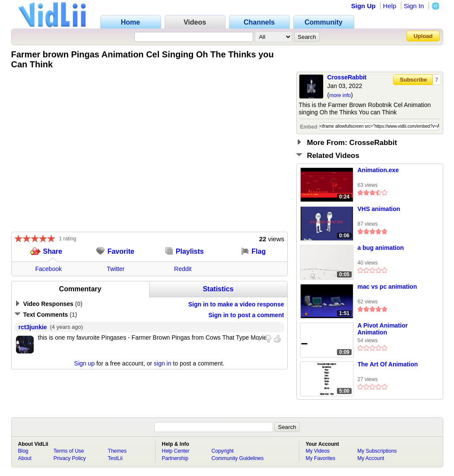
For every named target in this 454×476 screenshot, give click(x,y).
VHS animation (379, 209)
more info (340, 95)
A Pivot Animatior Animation (383, 329)
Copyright (223, 451)
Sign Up (364, 6)
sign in (162, 363)
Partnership (175, 458)
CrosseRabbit (347, 77)
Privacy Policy (70, 458)
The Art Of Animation (388, 364)
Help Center (176, 451)
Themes (117, 451)
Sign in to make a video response (236, 304)
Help (390, 6)
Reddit (183, 269)
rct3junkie (33, 327)
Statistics (218, 289)
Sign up (84, 363)
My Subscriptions (377, 451)
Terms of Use (69, 451)
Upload (423, 36)
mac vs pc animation (387, 287)
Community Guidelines (238, 458)
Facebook (49, 269)
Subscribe (414, 80)
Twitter (116, 269)
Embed (309, 127)
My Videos (318, 451)
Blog (23, 451)
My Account (371, 458)
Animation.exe (378, 170)
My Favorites (321, 458)
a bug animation (381, 248)
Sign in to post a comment (246, 315)
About (25, 458)
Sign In (414, 6)
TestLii (115, 458)
